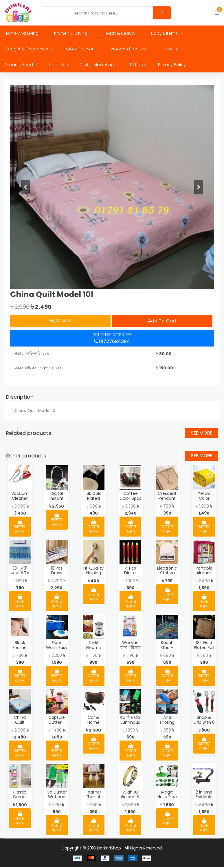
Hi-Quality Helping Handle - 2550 (93, 576)
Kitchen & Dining (73, 34)
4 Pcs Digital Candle (131, 574)
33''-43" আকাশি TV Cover (20, 574)
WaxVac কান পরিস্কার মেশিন (131, 649)
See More (202, 434)
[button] (25, 188)
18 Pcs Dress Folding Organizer (57, 576)
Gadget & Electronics (29, 50)
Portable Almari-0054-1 (204, 574)
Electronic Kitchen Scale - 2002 (167, 576)
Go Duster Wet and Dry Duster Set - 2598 (57, 800)
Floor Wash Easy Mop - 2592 (57, 651)
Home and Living (24, 34)
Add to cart (162, 322)
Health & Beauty (122, 34)
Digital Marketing (99, 65)
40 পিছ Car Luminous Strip (131, 723)
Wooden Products (132, 50)
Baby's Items (167, 34)
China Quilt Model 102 (20, 723)
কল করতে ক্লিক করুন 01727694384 (112, 339)
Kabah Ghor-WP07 (167, 649)
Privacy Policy (172, 65)
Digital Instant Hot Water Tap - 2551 (57, 502)
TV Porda (138, 65)
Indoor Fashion (82, 50)
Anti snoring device (167, 723)
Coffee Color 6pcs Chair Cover (130, 502)
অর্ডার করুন (60, 322)
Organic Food (21, 65)
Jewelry (173, 50)
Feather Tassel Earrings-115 (93, 800)
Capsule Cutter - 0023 (57, 723)
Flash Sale (59, 65)
